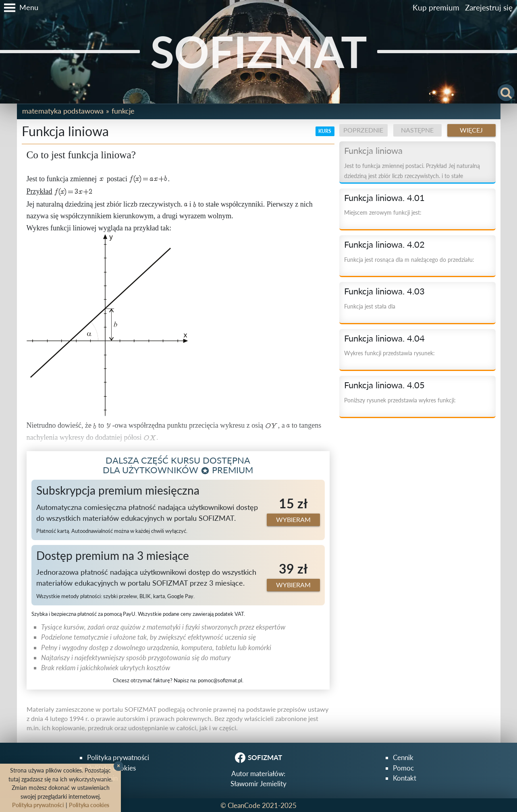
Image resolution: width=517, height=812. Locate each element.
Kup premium (436, 7)
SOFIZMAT (259, 51)
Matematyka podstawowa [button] (63, 111)
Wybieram (293, 520)
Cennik (403, 757)
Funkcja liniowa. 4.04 (384, 338)
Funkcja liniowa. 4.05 (384, 385)
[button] (19, 8)
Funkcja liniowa (373, 151)
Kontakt (405, 778)
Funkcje (123, 111)
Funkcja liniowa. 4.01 (384, 198)
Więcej (471, 130)
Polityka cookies (89, 805)
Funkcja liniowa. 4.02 (384, 244)
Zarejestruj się (489, 7)
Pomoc (403, 768)
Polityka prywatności (118, 757)
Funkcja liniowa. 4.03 (384, 291)
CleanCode (244, 805)
